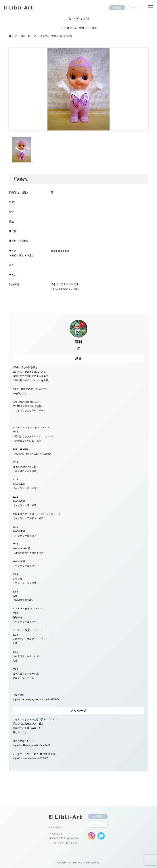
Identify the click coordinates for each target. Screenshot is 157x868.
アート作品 (91, 28)
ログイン (135, 8)
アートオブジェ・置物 (72, 28)
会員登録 (117, 8)
